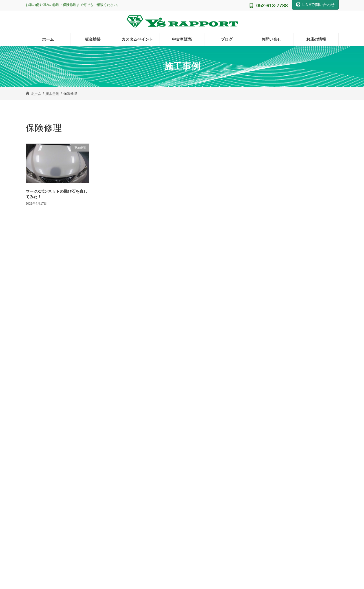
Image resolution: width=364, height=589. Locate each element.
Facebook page (289, 446)
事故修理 (264, 338)
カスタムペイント (272, 281)
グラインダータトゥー (275, 292)
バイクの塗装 (268, 303)
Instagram (182, 424)
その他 (262, 235)
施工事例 (264, 361)
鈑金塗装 (264, 384)
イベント (264, 269)
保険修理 (264, 349)
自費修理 (264, 372)
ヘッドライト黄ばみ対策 (277, 315)
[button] (75, 495)
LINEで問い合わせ (315, 5)
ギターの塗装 (272, 246)
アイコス (264, 258)
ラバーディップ (270, 326)
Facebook (289, 424)
